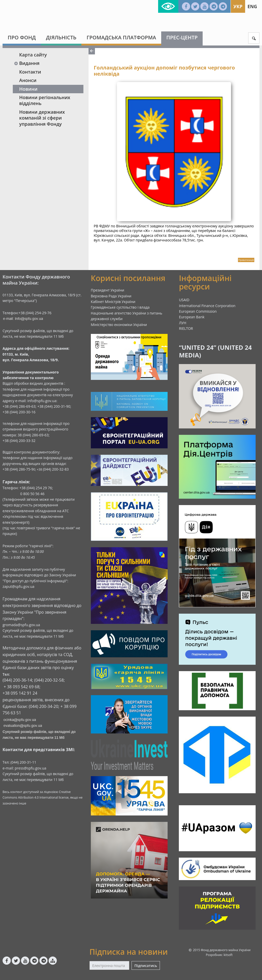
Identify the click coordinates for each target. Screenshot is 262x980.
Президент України (108, 290)
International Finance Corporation (207, 306)
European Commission (198, 311)
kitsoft (228, 955)
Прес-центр (182, 37)
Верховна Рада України (111, 296)
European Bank (192, 317)
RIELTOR (186, 328)
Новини (28, 89)
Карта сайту (33, 55)
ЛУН (183, 323)
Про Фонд (22, 37)
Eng (252, 6)
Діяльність (61, 37)
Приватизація (246, 260)
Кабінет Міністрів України (113, 302)
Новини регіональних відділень (45, 100)
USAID (184, 300)
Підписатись (146, 966)
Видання (27, 63)
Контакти (30, 72)
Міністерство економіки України (119, 325)
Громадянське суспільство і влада (120, 307)
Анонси (28, 80)
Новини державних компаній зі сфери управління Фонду (42, 118)
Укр (238, 6)
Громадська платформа (121, 37)
